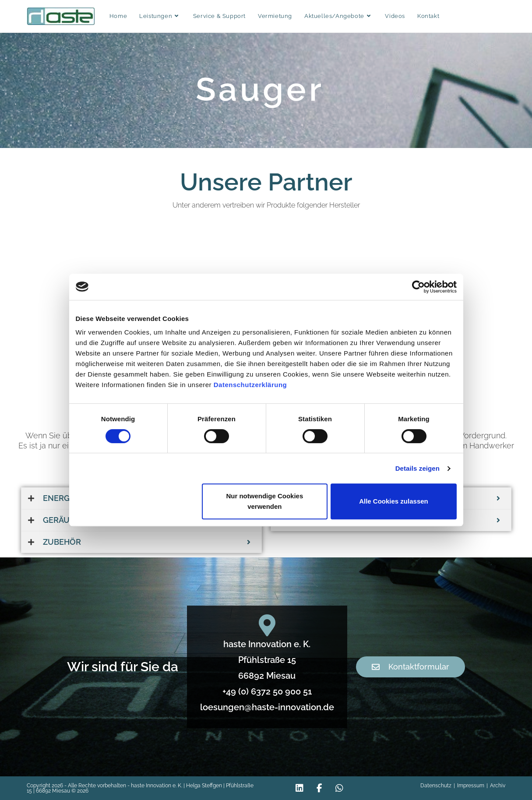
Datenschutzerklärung (250, 385)
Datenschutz (436, 786)
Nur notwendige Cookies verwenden (264, 501)
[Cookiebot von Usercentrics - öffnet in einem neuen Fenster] (418, 287)
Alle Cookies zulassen (394, 501)
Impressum (471, 786)
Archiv (498, 786)
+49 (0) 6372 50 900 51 (265, 691)
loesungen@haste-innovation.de (265, 707)
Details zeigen (417, 468)
